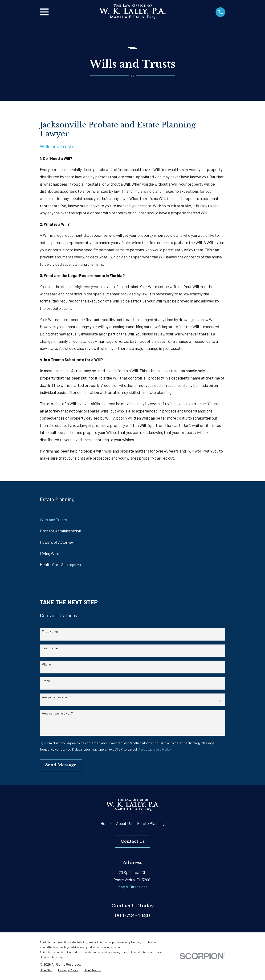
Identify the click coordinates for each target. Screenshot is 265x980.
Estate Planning (151, 823)
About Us (124, 823)
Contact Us (133, 841)
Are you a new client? (57, 697)
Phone (46, 664)
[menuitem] (133, 520)
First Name (50, 632)
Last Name (50, 648)
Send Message (61, 765)
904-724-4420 (132, 915)
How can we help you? (57, 713)
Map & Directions (132, 887)
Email (46, 681)
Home (106, 823)
